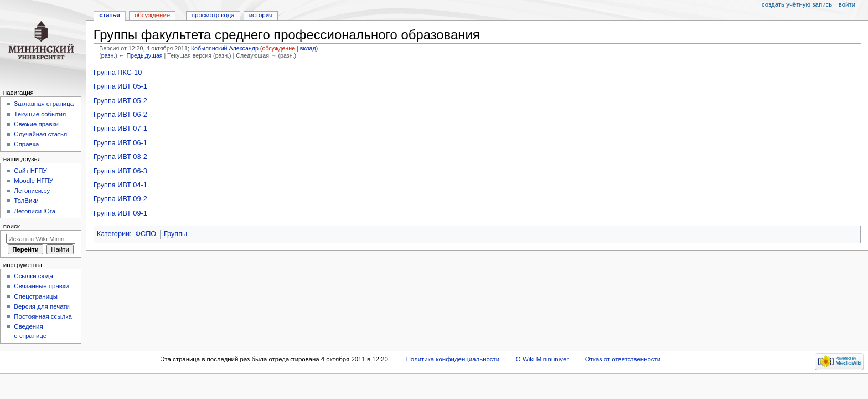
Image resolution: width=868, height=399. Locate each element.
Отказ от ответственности (623, 359)
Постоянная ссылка (43, 316)
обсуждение (278, 48)
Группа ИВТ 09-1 (120, 213)
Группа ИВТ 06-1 (120, 143)
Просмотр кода (213, 15)
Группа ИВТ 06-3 (120, 171)
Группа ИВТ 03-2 (120, 157)
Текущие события (40, 114)
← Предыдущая (141, 55)
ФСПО (146, 234)
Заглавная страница (44, 104)
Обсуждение (152, 15)
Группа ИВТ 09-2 (120, 199)
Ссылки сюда (33, 276)
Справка (26, 144)
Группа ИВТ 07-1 (120, 129)
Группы (175, 234)
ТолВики (26, 201)
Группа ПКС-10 (118, 73)
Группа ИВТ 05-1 (120, 86)
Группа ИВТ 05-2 (120, 101)
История (261, 15)
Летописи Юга (35, 211)
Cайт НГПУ (30, 171)
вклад (308, 48)
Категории (113, 234)
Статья (110, 15)
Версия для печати (42, 306)
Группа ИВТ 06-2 (120, 115)
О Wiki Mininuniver (542, 359)
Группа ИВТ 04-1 (120, 185)
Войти (847, 4)
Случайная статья (40, 134)
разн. (108, 55)
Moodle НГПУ (33, 181)
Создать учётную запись (797, 4)
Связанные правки (41, 286)
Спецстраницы (36, 296)
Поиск (12, 226)
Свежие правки (36, 124)
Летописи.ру (32, 191)
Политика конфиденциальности (453, 359)
